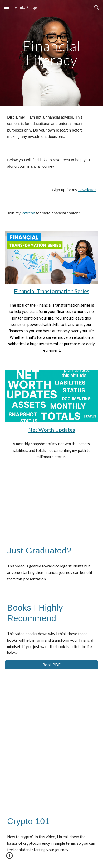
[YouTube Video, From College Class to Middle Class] (51, 503)
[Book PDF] (51, 665)
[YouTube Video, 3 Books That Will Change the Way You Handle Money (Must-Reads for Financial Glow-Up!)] (51, 709)
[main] (51, 53)
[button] (6, 7)
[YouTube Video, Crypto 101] (51, 773)
